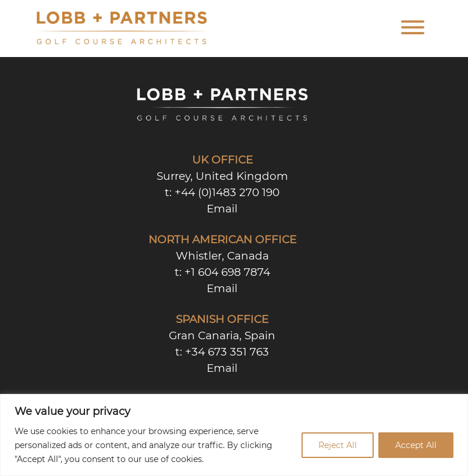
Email (222, 209)
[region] (234, 435)
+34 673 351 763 (227, 352)
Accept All (416, 445)
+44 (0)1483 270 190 (227, 192)
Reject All (338, 445)
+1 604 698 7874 (227, 272)
